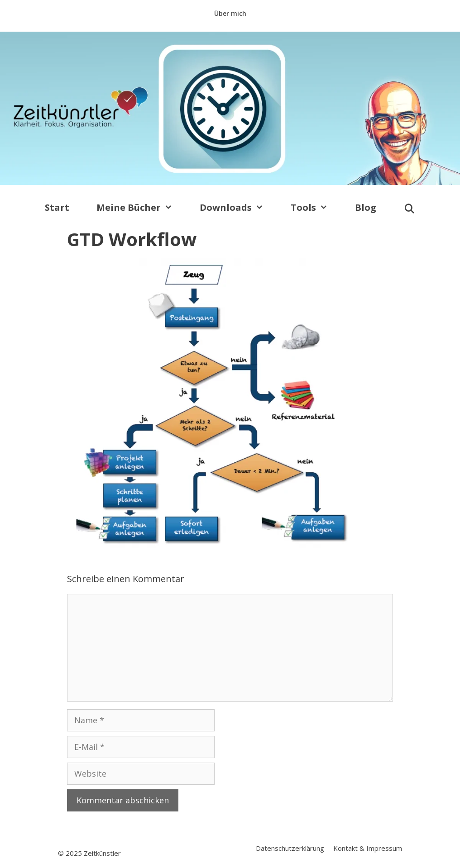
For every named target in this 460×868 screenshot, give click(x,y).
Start (57, 207)
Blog (366, 207)
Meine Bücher (141, 208)
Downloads (238, 208)
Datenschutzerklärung (290, 848)
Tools (316, 208)
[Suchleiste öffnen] (409, 209)
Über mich (230, 13)
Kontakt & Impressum (368, 848)
